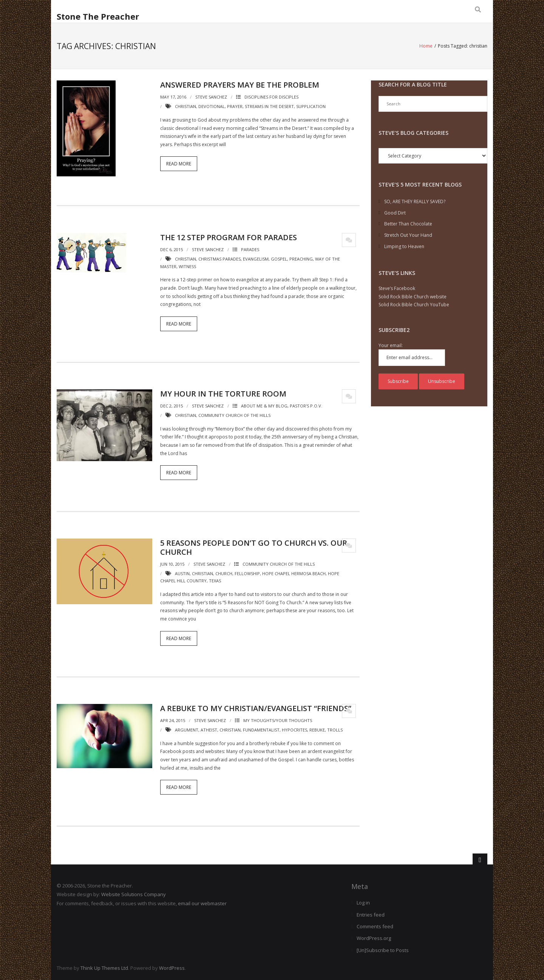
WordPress (172, 968)
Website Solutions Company (134, 894)
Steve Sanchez (211, 97)
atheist (209, 729)
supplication (311, 106)
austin (182, 573)
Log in (363, 903)
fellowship (247, 573)
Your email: (391, 345)
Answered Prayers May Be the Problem (240, 85)
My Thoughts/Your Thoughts (278, 720)
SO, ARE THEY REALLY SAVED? (415, 201)
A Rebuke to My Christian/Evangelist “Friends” (256, 708)
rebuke (317, 729)
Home (426, 46)
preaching (301, 259)
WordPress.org (374, 938)
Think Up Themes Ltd (104, 968)
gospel (279, 259)
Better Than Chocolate (408, 224)
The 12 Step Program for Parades (229, 237)
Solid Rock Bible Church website (413, 296)
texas (215, 581)
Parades (250, 249)
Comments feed (375, 926)
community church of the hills (234, 415)
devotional (212, 106)
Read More (179, 164)
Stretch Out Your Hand (408, 235)
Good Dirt (395, 212)
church (224, 573)
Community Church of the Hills (279, 564)
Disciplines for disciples (271, 97)
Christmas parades (219, 259)
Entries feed (371, 914)
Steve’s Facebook (397, 288)
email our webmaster (202, 903)
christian (185, 106)
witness (187, 266)
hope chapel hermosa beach (294, 573)
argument (187, 729)
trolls (335, 729)
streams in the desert (269, 106)
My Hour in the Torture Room (223, 394)
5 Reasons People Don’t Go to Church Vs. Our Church (254, 547)
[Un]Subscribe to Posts (383, 950)
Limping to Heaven (404, 246)
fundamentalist (261, 729)
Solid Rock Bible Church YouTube (414, 305)
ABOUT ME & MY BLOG (264, 406)
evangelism (256, 259)
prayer (235, 106)
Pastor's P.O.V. (306, 406)
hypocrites (294, 729)
